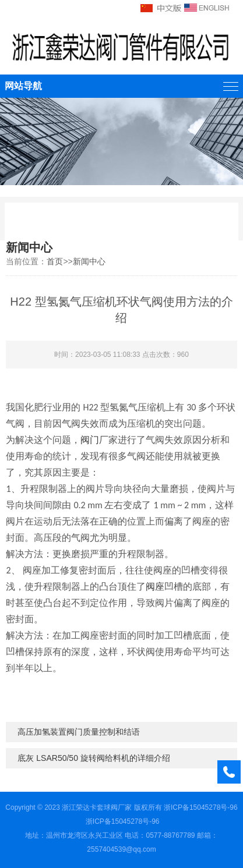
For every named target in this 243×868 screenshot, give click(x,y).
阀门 (90, 440)
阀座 (155, 587)
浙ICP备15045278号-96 (201, 807)
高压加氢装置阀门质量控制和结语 (79, 732)
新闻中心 (89, 261)
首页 (55, 261)
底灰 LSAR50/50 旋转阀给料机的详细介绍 (94, 758)
